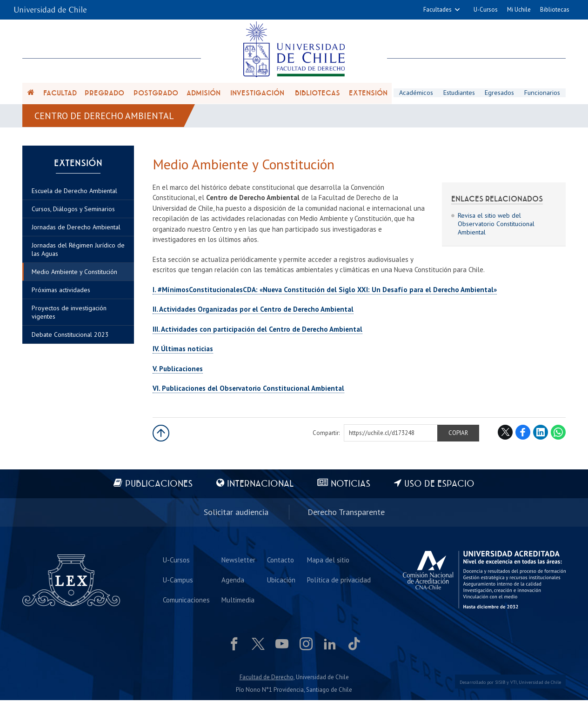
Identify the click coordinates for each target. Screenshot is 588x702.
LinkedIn (541, 434)
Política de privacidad (339, 581)
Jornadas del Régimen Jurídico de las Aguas (78, 253)
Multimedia (238, 601)
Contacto (281, 561)
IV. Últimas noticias (183, 351)
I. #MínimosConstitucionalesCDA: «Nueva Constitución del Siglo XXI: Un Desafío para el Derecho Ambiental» (325, 291)
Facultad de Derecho (267, 679)
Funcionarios (542, 94)
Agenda (233, 581)
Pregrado (104, 94)
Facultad (60, 94)
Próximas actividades (61, 293)
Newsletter (238, 561)
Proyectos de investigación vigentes (69, 315)
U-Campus (178, 581)
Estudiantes (459, 94)
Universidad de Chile (540, 684)
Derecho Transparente (346, 514)
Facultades (438, 10)
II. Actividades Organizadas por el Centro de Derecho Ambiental (253, 311)
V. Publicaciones (178, 371)
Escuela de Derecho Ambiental (74, 194)
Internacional (260, 486)
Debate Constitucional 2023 (70, 338)
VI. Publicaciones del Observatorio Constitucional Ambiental (248, 391)
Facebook (523, 434)
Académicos (416, 94)
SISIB (500, 684)
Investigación (257, 94)
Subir (161, 435)
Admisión (204, 94)
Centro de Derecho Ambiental (105, 117)
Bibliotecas (555, 10)
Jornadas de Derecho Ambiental (76, 230)
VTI (514, 684)
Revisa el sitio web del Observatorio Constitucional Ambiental (496, 226)
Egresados (500, 94)
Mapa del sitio (328, 561)
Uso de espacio (440, 486)
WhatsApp (558, 434)
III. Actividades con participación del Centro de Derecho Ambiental (257, 331)
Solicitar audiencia (236, 514)
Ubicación (281, 581)
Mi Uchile (519, 10)
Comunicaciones (186, 601)
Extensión (368, 94)
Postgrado (156, 94)
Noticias (351, 486)
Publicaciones (158, 486)
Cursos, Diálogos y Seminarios (73, 212)
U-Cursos (486, 10)
